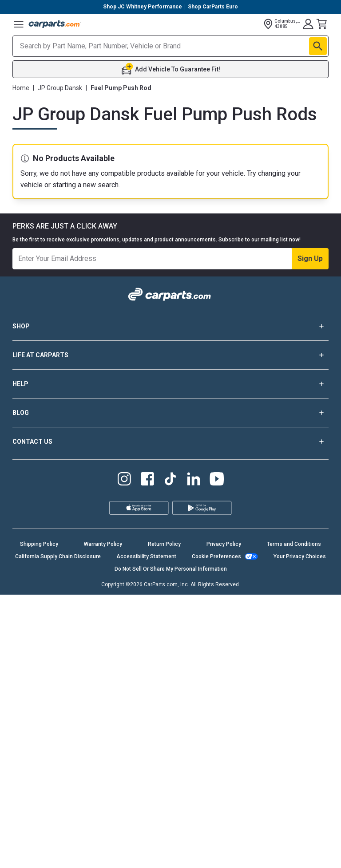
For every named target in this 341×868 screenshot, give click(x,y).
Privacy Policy (224, 817)
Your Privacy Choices (300, 830)
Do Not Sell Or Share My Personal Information (171, 842)
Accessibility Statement (146, 830)
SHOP (170, 600)
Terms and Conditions (294, 817)
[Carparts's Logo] (55, 24)
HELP (170, 657)
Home (21, 88)
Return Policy (164, 817)
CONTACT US (170, 715)
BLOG (170, 686)
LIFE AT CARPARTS (170, 628)
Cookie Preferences (216, 830)
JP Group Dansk (60, 88)
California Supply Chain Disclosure (58, 830)
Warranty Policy (103, 817)
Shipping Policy (39, 817)
